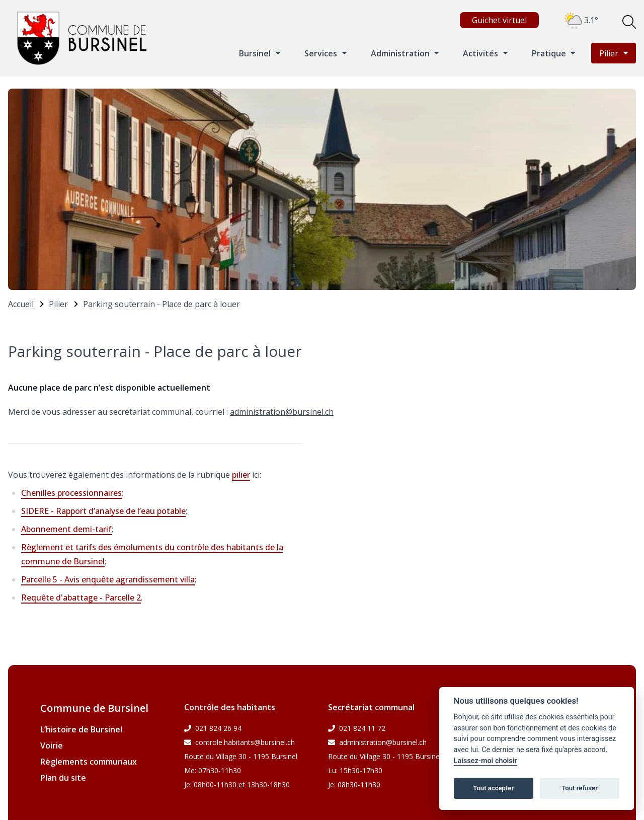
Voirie (52, 746)
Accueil (21, 304)
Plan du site (63, 778)
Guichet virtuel (499, 20)
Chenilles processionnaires (71, 493)
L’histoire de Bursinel (81, 729)
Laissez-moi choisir (486, 761)
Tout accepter (493, 788)
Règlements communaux (89, 762)
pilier (241, 475)
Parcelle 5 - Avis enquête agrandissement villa (108, 579)
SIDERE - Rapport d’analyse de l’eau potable (103, 511)
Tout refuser (580, 788)
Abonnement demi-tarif (66, 529)
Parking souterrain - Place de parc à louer (162, 304)
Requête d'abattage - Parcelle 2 (81, 598)
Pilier (58, 304)
